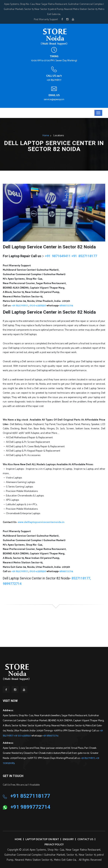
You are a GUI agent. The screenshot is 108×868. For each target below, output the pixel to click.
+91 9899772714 (50, 736)
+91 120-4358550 (23, 736)
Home (46, 136)
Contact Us (85, 839)
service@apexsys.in (54, 100)
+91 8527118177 (54, 80)
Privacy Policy (54, 845)
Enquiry (68, 839)
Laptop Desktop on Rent (42, 839)
